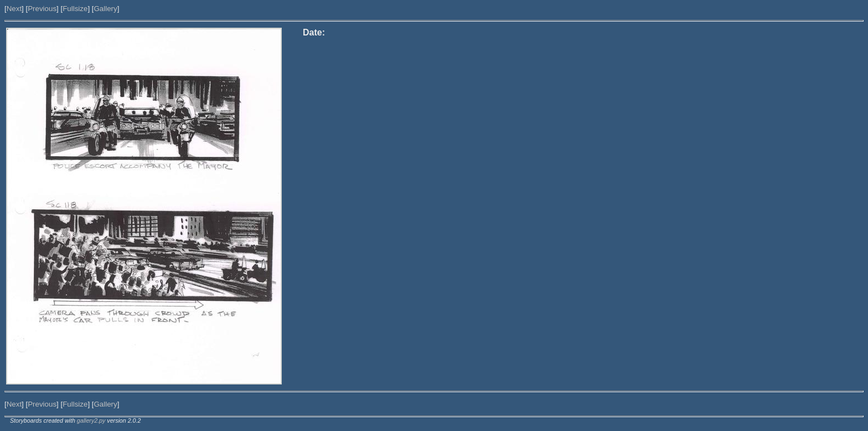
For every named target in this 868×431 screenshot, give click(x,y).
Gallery (105, 9)
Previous (42, 9)
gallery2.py (91, 420)
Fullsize (75, 9)
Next (14, 9)
